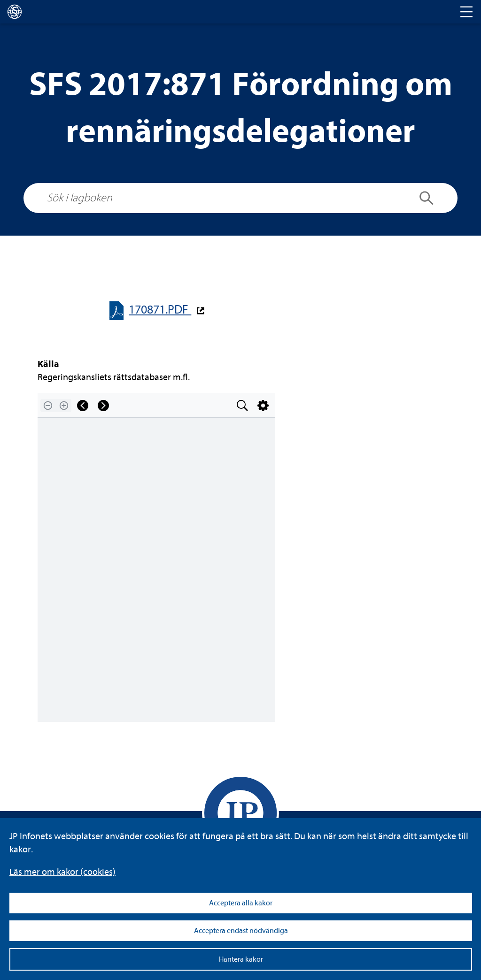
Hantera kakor (241, 959)
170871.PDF (160, 310)
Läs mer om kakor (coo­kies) (62, 872)
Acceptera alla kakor (241, 903)
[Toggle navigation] (466, 12)
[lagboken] (15, 12)
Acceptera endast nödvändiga (241, 931)
